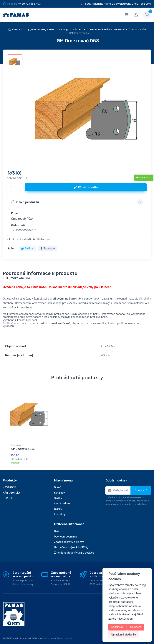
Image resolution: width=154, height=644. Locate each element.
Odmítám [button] (136, 627)
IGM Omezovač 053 (23, 449)
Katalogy (59, 490)
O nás (57, 528)
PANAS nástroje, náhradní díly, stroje (33, 29)
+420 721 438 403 (29, 4)
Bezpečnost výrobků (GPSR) (71, 544)
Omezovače (139, 29)
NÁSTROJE (79, 29)
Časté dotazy (62, 500)
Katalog (63, 29)
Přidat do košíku (86, 187)
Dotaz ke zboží (19, 239)
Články (58, 506)
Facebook (48, 249)
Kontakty (60, 511)
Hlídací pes (42, 239)
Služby (58, 495)
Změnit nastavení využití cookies (74, 549)
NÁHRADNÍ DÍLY (12, 490)
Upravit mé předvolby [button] (124, 635)
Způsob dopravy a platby (69, 539)
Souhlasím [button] (117, 627)
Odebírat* (141, 487)
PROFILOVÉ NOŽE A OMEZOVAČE (109, 29)
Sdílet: (11, 249)
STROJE (8, 495)
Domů (58, 484)
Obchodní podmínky (66, 533)
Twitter (28, 249)
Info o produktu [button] (25, 202)
